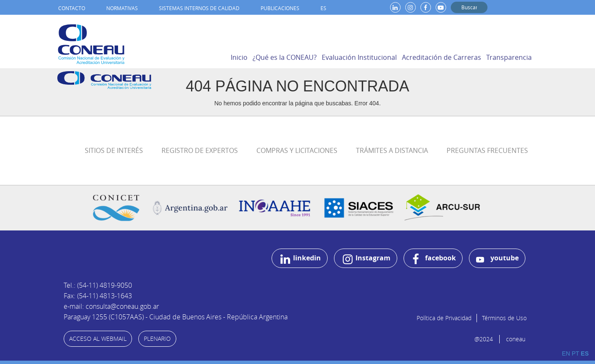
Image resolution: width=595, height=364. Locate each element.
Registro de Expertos (200, 150)
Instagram (367, 259)
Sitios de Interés (114, 150)
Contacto (72, 8)
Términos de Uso (504, 318)
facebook (434, 259)
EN (566, 353)
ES (323, 8)
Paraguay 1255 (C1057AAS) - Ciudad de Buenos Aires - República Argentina (176, 317)
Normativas (122, 8)
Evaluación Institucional (359, 57)
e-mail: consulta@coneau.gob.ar (111, 306)
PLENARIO (157, 339)
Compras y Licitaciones (297, 150)
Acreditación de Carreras (442, 57)
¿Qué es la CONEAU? (285, 57)
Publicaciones (280, 8)
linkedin (301, 259)
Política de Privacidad (444, 318)
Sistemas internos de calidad (199, 8)
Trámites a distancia (392, 150)
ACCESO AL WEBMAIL (98, 339)
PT (576, 353)
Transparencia (509, 57)
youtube (497, 258)
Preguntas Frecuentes (487, 150)
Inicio (239, 57)
